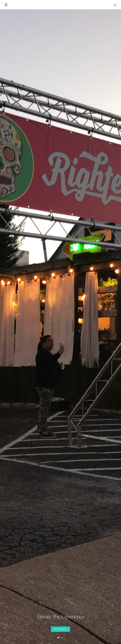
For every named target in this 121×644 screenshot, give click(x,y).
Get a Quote (60, 629)
